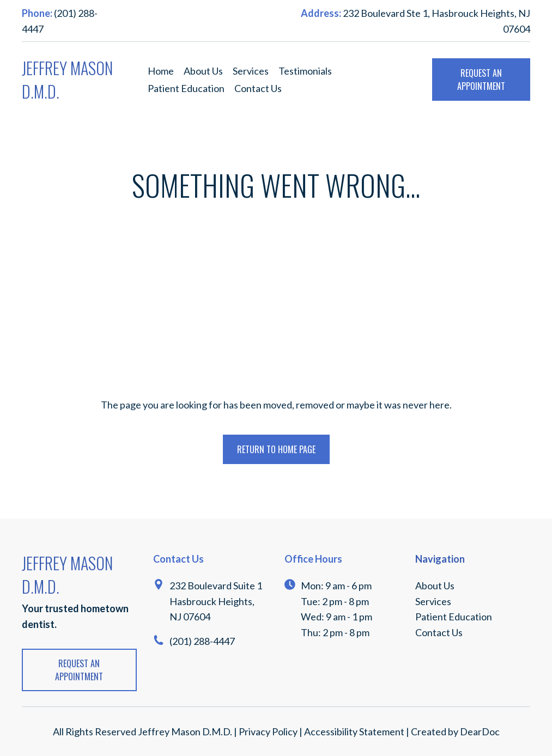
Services (251, 71)
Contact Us (258, 88)
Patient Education (186, 88)
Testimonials (305, 71)
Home (161, 71)
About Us (203, 71)
